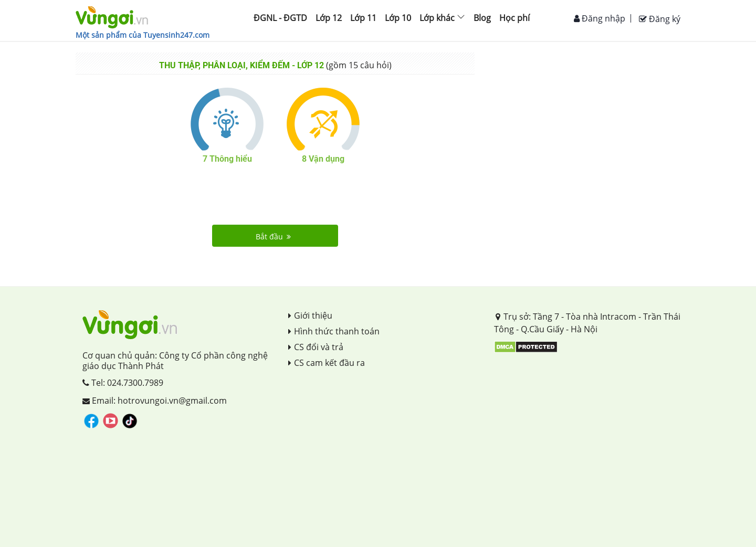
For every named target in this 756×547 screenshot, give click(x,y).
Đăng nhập (600, 18)
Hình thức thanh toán (334, 331)
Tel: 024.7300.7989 (123, 383)
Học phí (514, 18)
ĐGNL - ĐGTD (280, 18)
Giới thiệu (310, 315)
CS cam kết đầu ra (327, 363)
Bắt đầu (273, 236)
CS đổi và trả (316, 347)
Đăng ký (660, 19)
